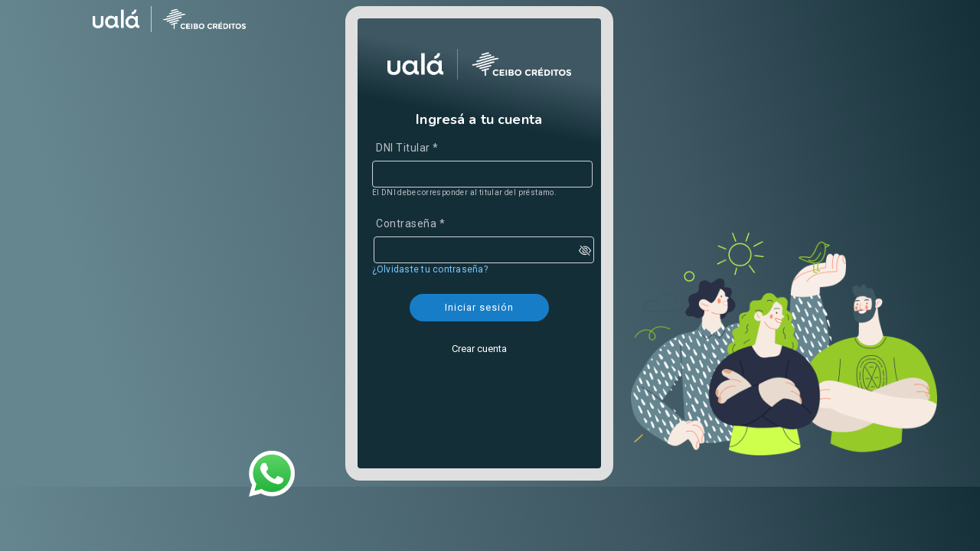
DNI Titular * (407, 148)
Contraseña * (410, 223)
